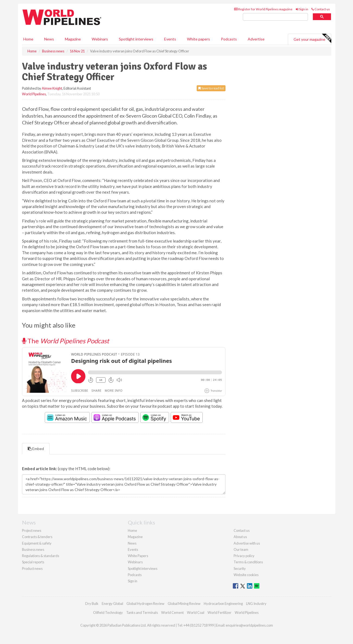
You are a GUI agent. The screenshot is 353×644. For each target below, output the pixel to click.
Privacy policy (244, 556)
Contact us (321, 9)
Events (170, 39)
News (132, 543)
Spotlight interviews (136, 39)
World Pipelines (34, 94)
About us (240, 537)
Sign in (302, 9)
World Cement (172, 612)
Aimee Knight (52, 88)
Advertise (256, 39)
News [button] (49, 39)
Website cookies (246, 575)
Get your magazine (312, 39)
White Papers (138, 556)
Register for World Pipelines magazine (263, 9)
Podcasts (229, 39)
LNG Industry (256, 604)
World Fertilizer (220, 612)
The (66, 341)
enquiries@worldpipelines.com (249, 625)
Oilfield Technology (108, 612)
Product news (32, 568)
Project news (32, 530)
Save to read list (211, 88)
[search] (275, 17)
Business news (33, 549)
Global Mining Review (184, 604)
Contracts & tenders (37, 537)
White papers (198, 39)
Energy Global (112, 604)
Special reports (33, 562)
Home (28, 39)
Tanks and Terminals (142, 612)
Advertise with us (247, 543)
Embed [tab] (36, 449)
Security (240, 568)
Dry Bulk (92, 604)
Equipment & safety (37, 543)
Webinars (100, 39)
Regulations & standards (41, 556)
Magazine (73, 39)
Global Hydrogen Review (145, 604)
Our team (241, 549)
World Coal (196, 612)
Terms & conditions (248, 562)
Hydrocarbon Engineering (223, 604)
